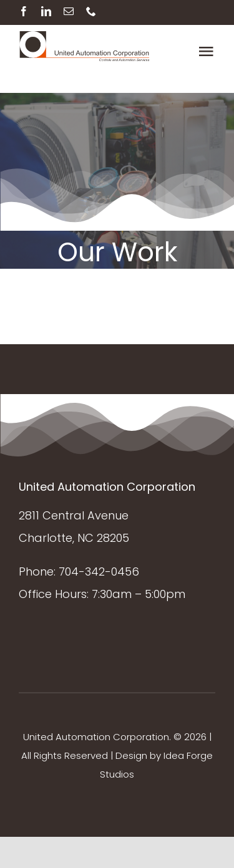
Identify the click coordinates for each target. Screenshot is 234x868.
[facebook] (24, 11)
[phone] (91, 11)
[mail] (69, 11)
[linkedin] (46, 11)
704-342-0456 (99, 571)
